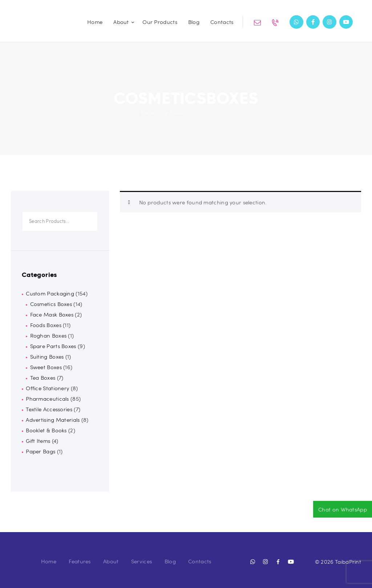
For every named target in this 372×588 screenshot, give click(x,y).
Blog (170, 561)
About (111, 561)
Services (141, 561)
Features (80, 561)
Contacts (200, 561)
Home (148, 113)
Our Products (175, 113)
